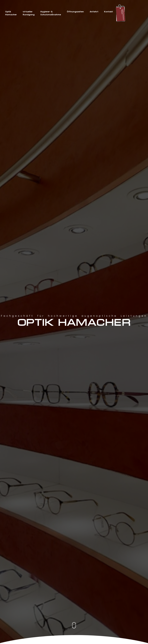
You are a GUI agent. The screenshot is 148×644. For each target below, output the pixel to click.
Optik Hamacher (11, 13)
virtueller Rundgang (29, 13)
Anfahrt (94, 12)
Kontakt (109, 12)
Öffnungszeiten (75, 12)
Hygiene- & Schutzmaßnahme (51, 13)
